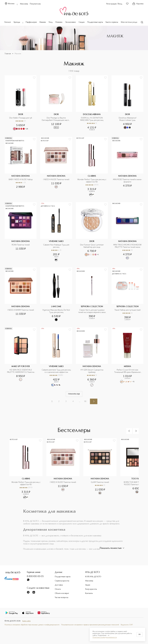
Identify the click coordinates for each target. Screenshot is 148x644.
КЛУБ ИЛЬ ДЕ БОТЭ (93, 577)
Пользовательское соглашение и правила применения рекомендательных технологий (90, 625)
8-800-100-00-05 (35, 576)
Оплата (58, 589)
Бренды (17, 22)
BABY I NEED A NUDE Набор (21, 179)
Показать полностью (112, 548)
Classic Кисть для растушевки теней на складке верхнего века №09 (92, 311)
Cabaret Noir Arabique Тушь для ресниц (56, 246)
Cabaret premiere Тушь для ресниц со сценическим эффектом (56, 371)
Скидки (82, 22)
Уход (51, 22)
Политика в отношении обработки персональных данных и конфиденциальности (32, 625)
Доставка (59, 585)
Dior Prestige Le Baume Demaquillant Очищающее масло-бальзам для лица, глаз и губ (56, 119)
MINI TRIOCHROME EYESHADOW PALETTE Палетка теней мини (128, 246)
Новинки (59, 22)
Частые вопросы (62, 598)
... (80, 401)
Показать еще (74, 394)
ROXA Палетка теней (21, 245)
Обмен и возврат (62, 593)
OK (139, 635)
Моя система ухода (129, 22)
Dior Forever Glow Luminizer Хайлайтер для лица (92, 246)
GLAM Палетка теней (100, 482)
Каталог (8, 22)
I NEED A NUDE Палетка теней (56, 179)
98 (85, 401)
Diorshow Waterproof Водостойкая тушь (128, 119)
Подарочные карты (95, 22)
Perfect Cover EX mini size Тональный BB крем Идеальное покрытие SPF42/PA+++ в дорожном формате (128, 371)
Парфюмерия (31, 22)
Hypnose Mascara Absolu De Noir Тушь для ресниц (56, 311)
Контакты (89, 593)
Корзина (138, 4)
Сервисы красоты (62, 581)
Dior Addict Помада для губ (21, 118)
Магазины (24, 4)
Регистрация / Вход (114, 4)
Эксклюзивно (70, 22)
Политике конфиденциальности (105, 637)
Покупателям (35, 4)
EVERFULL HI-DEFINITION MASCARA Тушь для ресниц (92, 119)
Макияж (43, 22)
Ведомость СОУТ (127, 625)
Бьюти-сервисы (112, 22)
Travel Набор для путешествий (127, 310)
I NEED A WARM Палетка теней (21, 310)
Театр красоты (91, 589)
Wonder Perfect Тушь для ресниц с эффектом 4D (92, 181)
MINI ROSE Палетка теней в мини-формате (127, 181)
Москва (9, 4)
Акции (88, 585)
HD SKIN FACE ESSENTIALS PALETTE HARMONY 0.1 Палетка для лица (21, 371)
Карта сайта (26, 621)
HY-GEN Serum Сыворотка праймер (92, 371)
